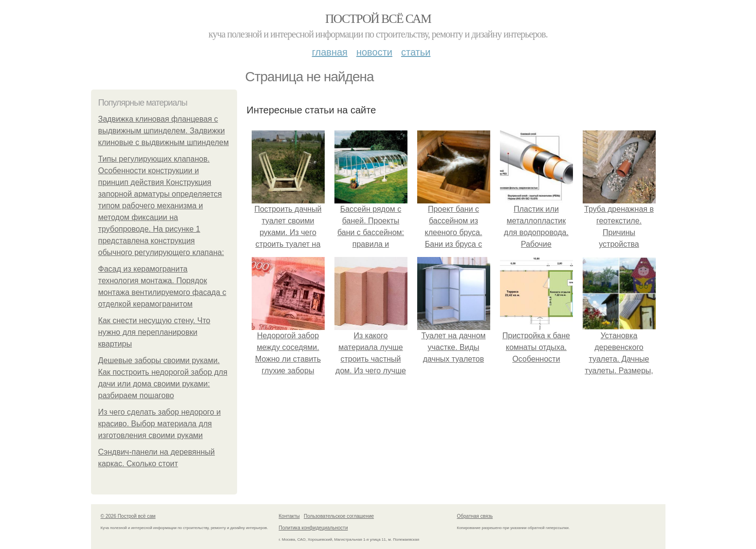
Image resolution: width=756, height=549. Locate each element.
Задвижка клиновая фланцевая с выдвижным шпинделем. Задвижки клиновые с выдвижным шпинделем (164, 131)
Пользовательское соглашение (339, 516)
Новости (374, 52)
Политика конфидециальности (313, 528)
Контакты (289, 516)
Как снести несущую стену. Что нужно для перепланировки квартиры (155, 332)
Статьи (416, 52)
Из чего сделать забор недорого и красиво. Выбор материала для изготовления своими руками (160, 424)
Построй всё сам (378, 19)
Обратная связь (475, 516)
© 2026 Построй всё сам (128, 516)
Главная (330, 52)
